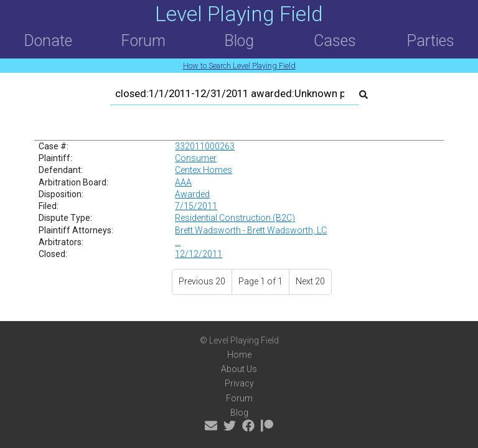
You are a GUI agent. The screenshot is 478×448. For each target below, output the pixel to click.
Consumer (196, 158)
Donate (48, 41)
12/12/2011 (199, 254)
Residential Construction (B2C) (235, 218)
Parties (430, 41)
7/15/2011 (196, 206)
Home (239, 355)
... (178, 242)
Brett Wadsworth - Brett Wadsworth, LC (251, 230)
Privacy (239, 383)
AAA (183, 182)
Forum (143, 41)
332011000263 (205, 146)
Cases (335, 41)
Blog (239, 41)
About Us (239, 369)
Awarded (192, 194)
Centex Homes (204, 170)
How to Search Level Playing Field (239, 66)
